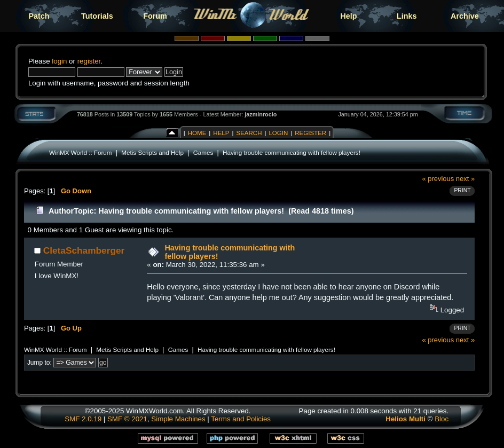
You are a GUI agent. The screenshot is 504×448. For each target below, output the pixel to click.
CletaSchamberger (84, 250)
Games (203, 152)
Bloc (442, 419)
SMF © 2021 (127, 419)
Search (249, 133)
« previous (438, 179)
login (59, 61)
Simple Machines (178, 419)
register (89, 61)
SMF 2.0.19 (83, 419)
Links (407, 16)
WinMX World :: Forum (81, 152)
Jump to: (40, 363)
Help (348, 16)
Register (310, 133)
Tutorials (97, 16)
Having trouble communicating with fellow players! (292, 152)
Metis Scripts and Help (152, 152)
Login (278, 133)
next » (465, 179)
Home (197, 133)
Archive (465, 16)
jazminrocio (261, 114)
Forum (155, 16)
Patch (39, 16)
